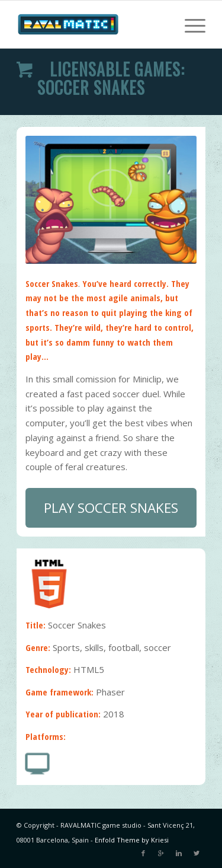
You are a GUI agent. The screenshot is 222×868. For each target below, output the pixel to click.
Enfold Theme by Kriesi (132, 840)
